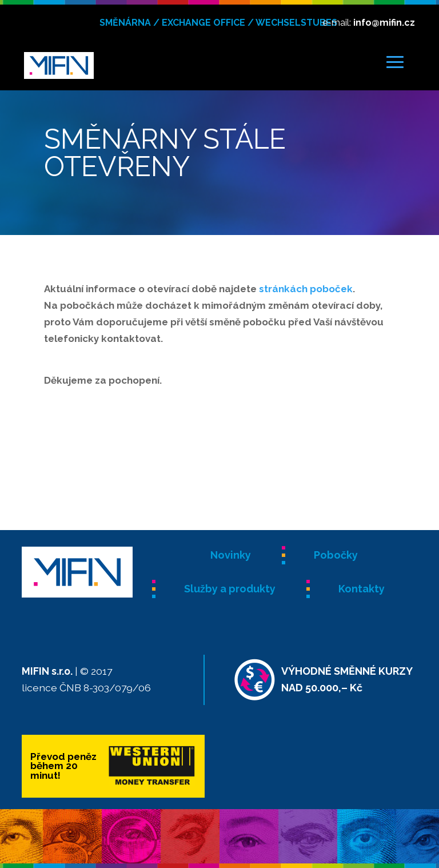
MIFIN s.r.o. (47, 671)
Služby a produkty (230, 589)
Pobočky (336, 555)
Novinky (231, 555)
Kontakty (362, 589)
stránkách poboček (306, 289)
